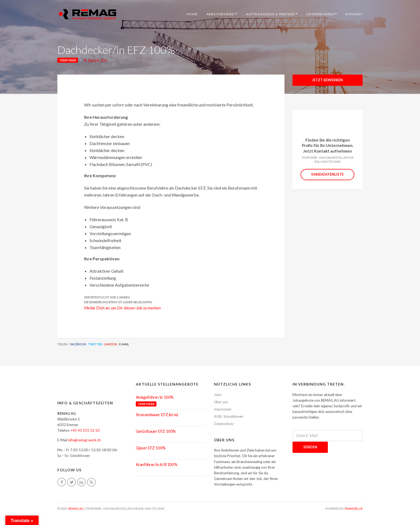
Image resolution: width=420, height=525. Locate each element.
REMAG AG (76, 509)
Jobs (218, 395)
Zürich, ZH (97, 60)
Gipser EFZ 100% (151, 448)
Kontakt (354, 14)
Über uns (221, 402)
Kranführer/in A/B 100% (157, 464)
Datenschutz (224, 424)
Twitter (95, 344)
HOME (192, 14)
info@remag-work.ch (84, 440)
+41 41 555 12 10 (85, 430)
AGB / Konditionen (229, 416)
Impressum (223, 409)
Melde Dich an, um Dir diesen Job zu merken (122, 308)
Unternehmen (320, 14)
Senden (310, 447)
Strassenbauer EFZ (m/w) (157, 415)
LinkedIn (111, 344)
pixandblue (354, 509)
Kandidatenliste (327, 174)
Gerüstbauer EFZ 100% (156, 431)
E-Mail (124, 344)
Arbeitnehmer (220, 14)
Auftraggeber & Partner (270, 14)
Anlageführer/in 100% (155, 397)
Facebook (78, 344)
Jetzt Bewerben (327, 80)
